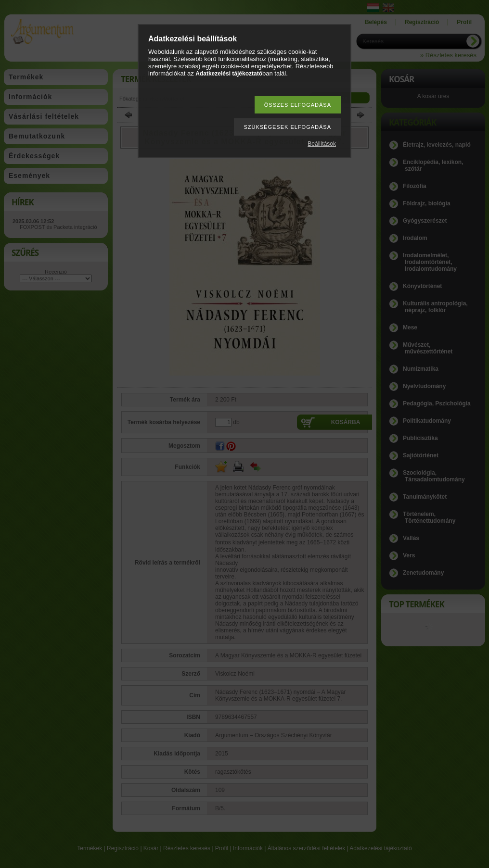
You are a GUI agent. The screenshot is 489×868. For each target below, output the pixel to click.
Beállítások (322, 144)
